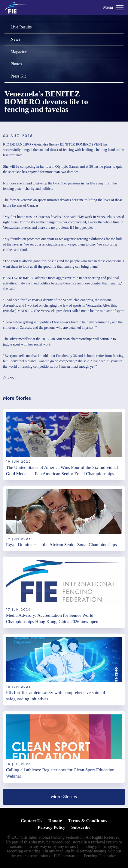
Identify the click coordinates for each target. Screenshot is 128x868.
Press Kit (18, 76)
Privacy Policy (51, 827)
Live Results (21, 27)
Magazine (19, 52)
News (15, 39)
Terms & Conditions (87, 821)
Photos (16, 64)
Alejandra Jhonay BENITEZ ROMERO (62, 144)
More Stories (64, 797)
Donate (55, 821)
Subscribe (81, 827)
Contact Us (31, 821)
